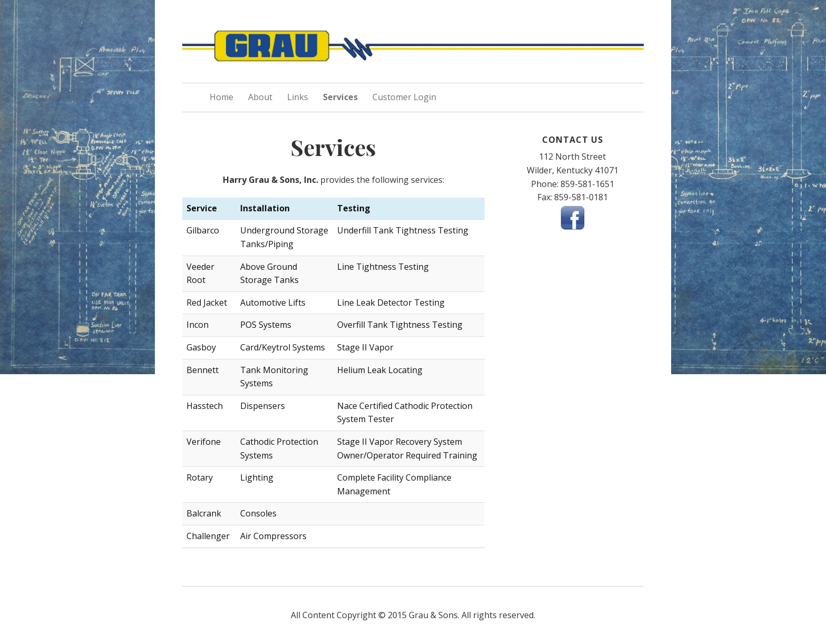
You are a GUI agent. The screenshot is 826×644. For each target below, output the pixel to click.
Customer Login (404, 97)
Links (298, 97)
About (260, 97)
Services (340, 97)
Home (222, 97)
